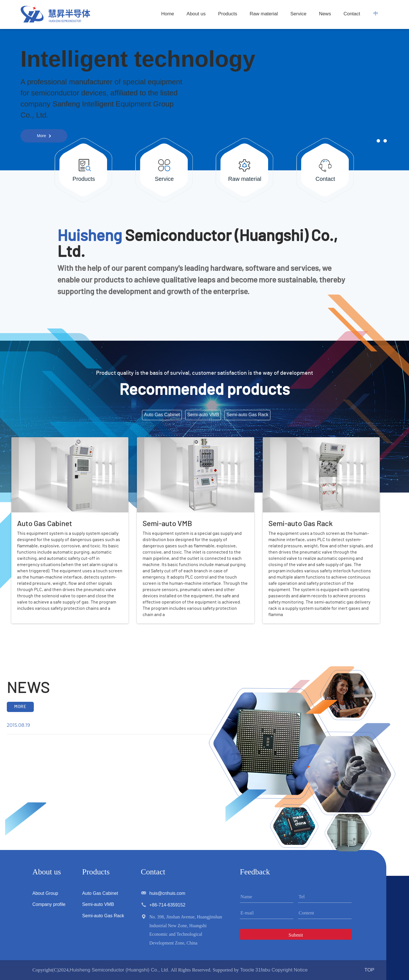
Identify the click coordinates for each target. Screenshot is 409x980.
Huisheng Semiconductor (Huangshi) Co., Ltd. (120, 970)
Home (167, 14)
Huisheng (90, 236)
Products (228, 14)
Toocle (247, 970)
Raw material (264, 14)
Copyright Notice (290, 970)
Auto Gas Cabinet (100, 893)
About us (196, 14)
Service (298, 14)
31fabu (263, 970)
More (41, 136)
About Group (45, 893)
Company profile (49, 904)
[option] (204, 119)
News (325, 14)
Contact (352, 14)
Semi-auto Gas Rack (103, 916)
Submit (296, 935)
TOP (369, 970)
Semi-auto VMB (98, 904)
